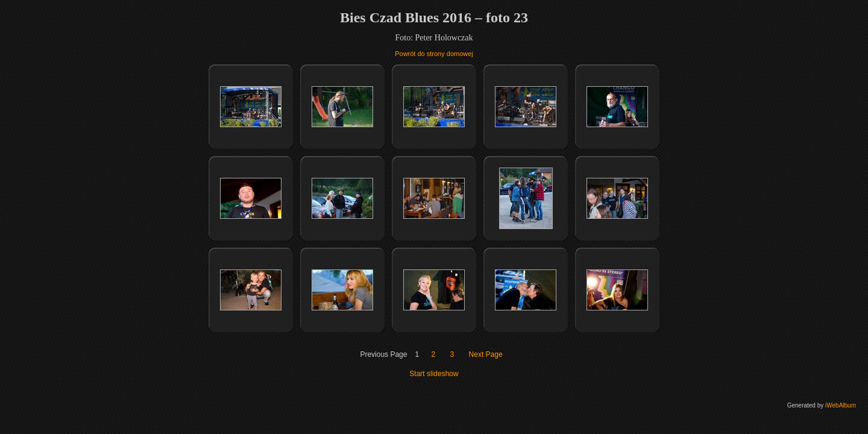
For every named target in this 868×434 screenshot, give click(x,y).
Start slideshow (434, 374)
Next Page (486, 354)
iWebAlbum (841, 405)
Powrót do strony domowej (434, 54)
